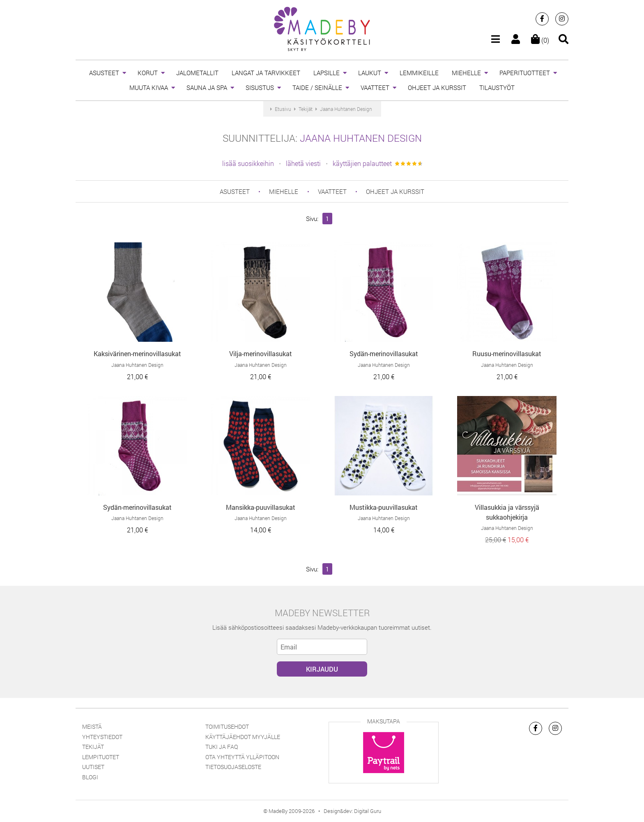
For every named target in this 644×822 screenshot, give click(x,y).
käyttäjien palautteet (362, 163)
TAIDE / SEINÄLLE (317, 87)
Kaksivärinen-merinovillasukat (137, 353)
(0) (540, 40)
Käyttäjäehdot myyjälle (243, 737)
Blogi (90, 777)
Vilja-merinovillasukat (261, 353)
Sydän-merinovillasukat (384, 353)
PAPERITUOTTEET (525, 73)
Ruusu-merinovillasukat (507, 353)
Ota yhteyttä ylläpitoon (242, 757)
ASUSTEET (104, 73)
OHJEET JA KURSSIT (437, 87)
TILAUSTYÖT (497, 87)
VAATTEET (375, 87)
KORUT (148, 73)
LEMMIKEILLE (419, 73)
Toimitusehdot (227, 726)
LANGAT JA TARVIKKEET (266, 73)
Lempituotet (101, 757)
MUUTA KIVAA (149, 87)
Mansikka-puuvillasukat (261, 507)
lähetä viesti (303, 163)
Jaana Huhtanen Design (361, 138)
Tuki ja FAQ (222, 747)
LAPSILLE (327, 73)
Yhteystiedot (102, 737)
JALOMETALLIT (197, 73)
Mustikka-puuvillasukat (384, 507)
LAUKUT (370, 73)
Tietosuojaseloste (233, 767)
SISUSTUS (260, 87)
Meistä (92, 726)
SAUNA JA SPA (207, 87)
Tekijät (93, 747)
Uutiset (93, 767)
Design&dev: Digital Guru (352, 811)
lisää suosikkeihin (248, 163)
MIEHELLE (466, 73)
